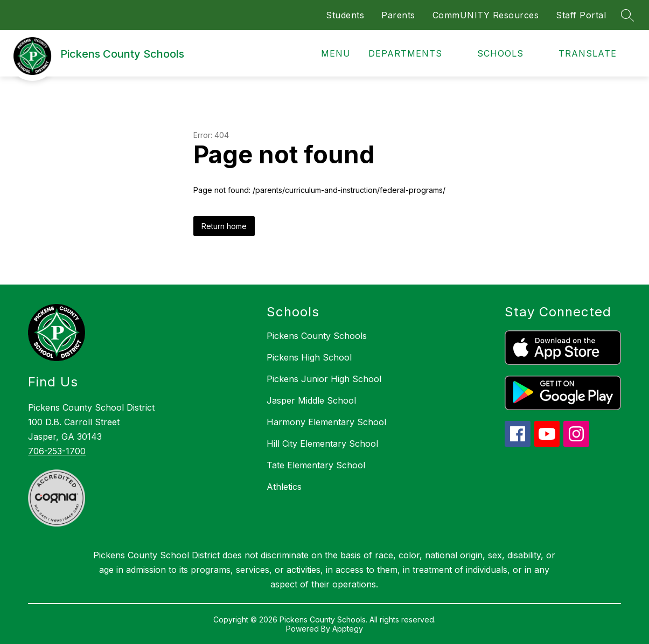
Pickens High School (309, 357)
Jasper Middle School (311, 400)
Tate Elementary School (316, 465)
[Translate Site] (594, 54)
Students (345, 15)
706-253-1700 (57, 451)
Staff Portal (581, 15)
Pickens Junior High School (324, 379)
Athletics (284, 487)
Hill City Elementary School (322, 444)
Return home (224, 226)
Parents (398, 15)
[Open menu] (328, 54)
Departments (405, 53)
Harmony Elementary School (326, 422)
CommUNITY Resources (486, 15)
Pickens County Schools (317, 336)
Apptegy (348, 629)
